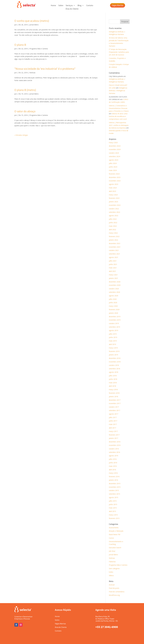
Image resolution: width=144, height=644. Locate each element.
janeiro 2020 (113, 313)
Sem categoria (114, 568)
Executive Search (115, 548)
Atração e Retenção (116, 531)
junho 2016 (113, 463)
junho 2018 (113, 379)
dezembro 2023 (115, 177)
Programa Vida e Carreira (39, 49)
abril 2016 (112, 470)
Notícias (32, 73)
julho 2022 (113, 219)
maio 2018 (113, 383)
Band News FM (115, 534)
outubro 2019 (114, 323)
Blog (79, 6)
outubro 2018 (114, 365)
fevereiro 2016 (114, 477)
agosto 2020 (114, 296)
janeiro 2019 (113, 355)
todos (111, 572)
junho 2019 (113, 337)
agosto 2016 (114, 456)
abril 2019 (112, 344)
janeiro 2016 (113, 480)
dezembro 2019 (115, 317)
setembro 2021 (114, 254)
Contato (90, 6)
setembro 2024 (114, 156)
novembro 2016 (115, 445)
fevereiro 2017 (114, 435)
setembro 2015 (114, 494)
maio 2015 (113, 508)
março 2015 (113, 515)
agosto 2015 (114, 497)
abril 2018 (112, 386)
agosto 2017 (114, 414)
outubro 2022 (114, 209)
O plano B (20, 45)
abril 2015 (112, 511)
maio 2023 (113, 188)
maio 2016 (113, 466)
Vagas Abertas (118, 5)
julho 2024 (113, 163)
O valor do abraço (25, 111)
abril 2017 (112, 428)
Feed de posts (114, 588)
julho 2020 (113, 299)
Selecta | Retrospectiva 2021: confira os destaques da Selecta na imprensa (119, 125)
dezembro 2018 (115, 358)
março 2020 (113, 306)
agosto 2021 (114, 257)
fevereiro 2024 (114, 174)
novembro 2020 (115, 285)
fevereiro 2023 (114, 198)
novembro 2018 (115, 362)
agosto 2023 (114, 184)
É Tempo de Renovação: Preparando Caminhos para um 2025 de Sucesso (119, 52)
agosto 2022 (114, 216)
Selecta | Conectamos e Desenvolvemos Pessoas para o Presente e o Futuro (119, 108)
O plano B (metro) (25, 90)
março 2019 (113, 348)
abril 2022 (112, 230)
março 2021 (113, 275)
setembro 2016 (114, 452)
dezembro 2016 (115, 442)
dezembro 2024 (115, 146)
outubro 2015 (114, 490)
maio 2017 (113, 424)
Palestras (112, 562)
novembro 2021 (115, 247)
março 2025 (113, 143)
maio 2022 (113, 226)
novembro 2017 (115, 403)
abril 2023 (112, 191)
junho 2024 (113, 167)
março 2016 (113, 473)
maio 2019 (113, 341)
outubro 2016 (114, 449)
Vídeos (111, 575)
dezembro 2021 (115, 243)
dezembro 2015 (115, 484)
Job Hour (112, 551)
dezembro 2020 (115, 282)
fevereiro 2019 (114, 351)
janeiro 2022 (113, 240)
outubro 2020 (114, 289)
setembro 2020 (114, 292)
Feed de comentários (117, 592)
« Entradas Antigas (21, 135)
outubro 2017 (114, 407)
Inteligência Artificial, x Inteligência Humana (118, 91)
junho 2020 (113, 303)
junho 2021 (113, 264)
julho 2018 (113, 376)
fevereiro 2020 (114, 310)
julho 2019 (113, 334)
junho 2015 (113, 504)
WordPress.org (114, 595)
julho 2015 (113, 501)
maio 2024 (113, 170)
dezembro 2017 (115, 400)
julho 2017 (113, 417)
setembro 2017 (114, 410)
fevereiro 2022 (114, 236)
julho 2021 (113, 261)
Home (53, 6)
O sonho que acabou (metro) (32, 21)
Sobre (61, 6)
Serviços (69, 6)
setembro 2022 (114, 212)
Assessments (114, 528)
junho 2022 (113, 223)
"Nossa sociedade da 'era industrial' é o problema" (45, 69)
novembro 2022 (115, 205)
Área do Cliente (72, 9)
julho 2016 (113, 459)
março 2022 (113, 233)
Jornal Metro (34, 25)
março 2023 (113, 195)
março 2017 (113, 431)
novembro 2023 (115, 181)
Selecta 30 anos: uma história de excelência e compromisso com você (118, 116)
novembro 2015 (115, 487)
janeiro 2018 (113, 397)
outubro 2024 (114, 153)
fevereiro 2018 (114, 393)
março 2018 (113, 390)
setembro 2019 (114, 327)
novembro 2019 (115, 320)
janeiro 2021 (113, 278)
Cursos (111, 538)
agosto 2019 (114, 330)
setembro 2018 (114, 369)
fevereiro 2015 (114, 518)
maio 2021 (113, 268)
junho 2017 (113, 421)
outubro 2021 (114, 250)
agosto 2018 (114, 372)
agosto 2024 (114, 160)
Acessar (112, 585)
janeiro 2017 (113, 438)
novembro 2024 (115, 149)
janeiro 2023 (113, 202)
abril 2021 (112, 271)
